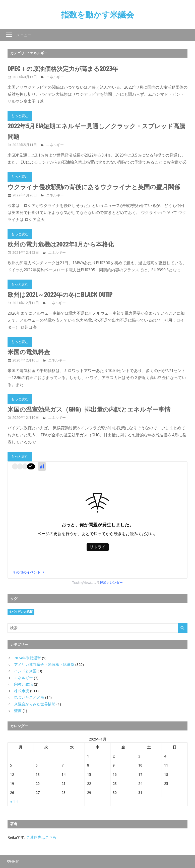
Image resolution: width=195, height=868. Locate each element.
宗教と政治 (23, 684)
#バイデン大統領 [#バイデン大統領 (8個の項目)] (21, 612)
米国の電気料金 (29, 352)
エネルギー (55, 77)
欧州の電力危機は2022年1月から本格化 (61, 244)
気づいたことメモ (29, 697)
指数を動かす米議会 (97, 15)
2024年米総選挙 (27, 658)
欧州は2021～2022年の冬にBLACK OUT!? (60, 295)
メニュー (24, 35)
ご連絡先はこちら (41, 837)
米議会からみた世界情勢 (35, 704)
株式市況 (22, 691)
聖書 (18, 711)
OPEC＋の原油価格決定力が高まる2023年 (63, 69)
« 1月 (14, 802)
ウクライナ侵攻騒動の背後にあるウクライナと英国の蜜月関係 (94, 187)
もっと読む (20, 116)
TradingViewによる (98, 583)
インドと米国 (25, 671)
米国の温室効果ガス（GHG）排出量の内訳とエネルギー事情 (89, 409)
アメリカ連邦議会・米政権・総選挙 (44, 665)
